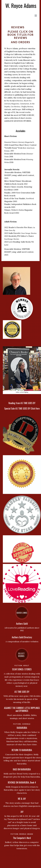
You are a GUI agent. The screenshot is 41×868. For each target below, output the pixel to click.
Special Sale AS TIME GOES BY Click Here (22, 408)
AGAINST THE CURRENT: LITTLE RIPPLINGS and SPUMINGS (22, 709)
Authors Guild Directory (22, 637)
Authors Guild (22, 624)
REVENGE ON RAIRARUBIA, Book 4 (22, 782)
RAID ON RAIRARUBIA (22, 769)
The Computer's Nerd (22, 838)
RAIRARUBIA (22, 728)
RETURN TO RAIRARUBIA (22, 750)
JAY (22, 812)
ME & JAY (22, 799)
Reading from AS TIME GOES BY (22, 403)
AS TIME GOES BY (22, 692)
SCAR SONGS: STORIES (22, 669)
